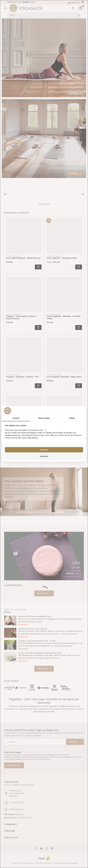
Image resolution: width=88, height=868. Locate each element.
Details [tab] (72, 418)
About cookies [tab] (44, 418)
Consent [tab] (16, 418)
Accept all (44, 450)
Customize (44, 456)
